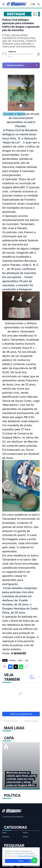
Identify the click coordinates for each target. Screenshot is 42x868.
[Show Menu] (3, 4)
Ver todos (32, 677)
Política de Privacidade (31, 866)
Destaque (16, 14)
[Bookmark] (35, 14)
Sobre (18, 866)
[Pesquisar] (39, 4)
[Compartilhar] (38, 54)
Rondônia (6, 837)
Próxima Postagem (31, 721)
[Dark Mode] (34, 4)
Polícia (20, 660)
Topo (27, 660)
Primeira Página (8, 866)
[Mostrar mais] (26, 667)
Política (26, 833)
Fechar (21, 861)
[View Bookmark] (31, 5)
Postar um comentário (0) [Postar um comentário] (21, 714)
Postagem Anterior (11, 721)
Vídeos (25, 837)
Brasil (4, 833)
